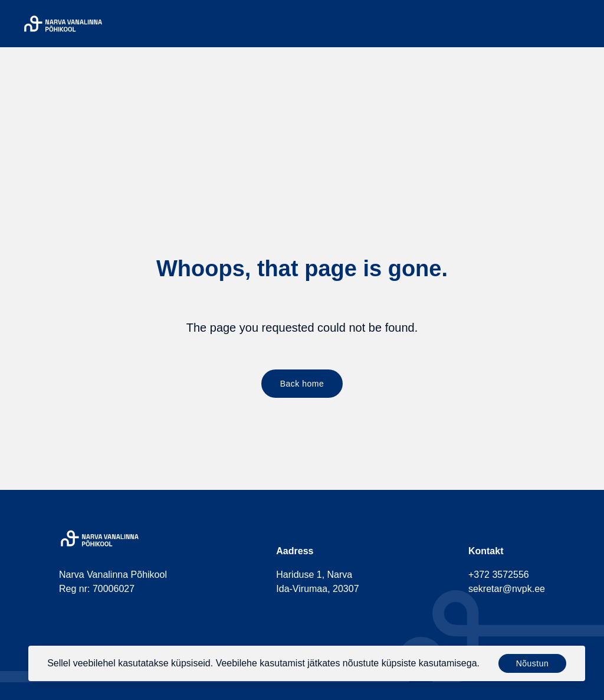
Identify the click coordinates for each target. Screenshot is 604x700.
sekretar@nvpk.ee (507, 589)
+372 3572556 (499, 575)
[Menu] (585, 24)
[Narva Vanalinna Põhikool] (63, 24)
